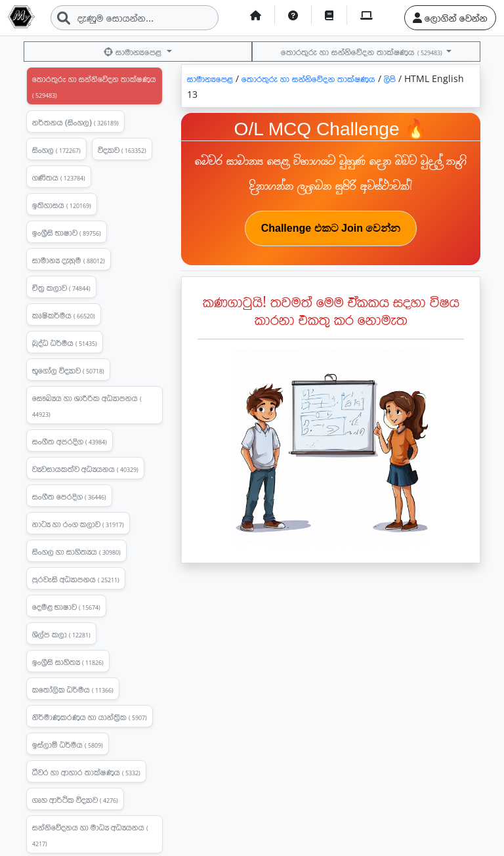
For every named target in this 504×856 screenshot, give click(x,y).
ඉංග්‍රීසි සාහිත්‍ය (68, 662)
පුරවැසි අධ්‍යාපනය (76, 579)
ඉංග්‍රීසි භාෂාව (67, 232)
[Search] (135, 18)
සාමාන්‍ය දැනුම (69, 260)
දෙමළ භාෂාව (66, 607)
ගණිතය (59, 177)
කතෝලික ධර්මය (73, 689)
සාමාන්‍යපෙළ (134, 52)
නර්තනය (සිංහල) (75, 122)
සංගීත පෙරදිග (69, 496)
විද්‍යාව (122, 150)
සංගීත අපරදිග (70, 441)
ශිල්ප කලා (61, 634)
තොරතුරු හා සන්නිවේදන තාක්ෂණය (362, 52)
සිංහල (56, 150)
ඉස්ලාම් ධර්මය (68, 744)
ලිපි (391, 78)
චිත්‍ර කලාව (61, 288)
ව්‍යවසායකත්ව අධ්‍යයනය (85, 469)
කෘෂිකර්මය (64, 315)
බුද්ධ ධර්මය (65, 343)
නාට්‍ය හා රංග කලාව (78, 524)
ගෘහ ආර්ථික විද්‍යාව (75, 800)
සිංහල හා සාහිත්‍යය (76, 551)
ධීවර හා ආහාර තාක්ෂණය (86, 772)
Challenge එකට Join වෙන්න (331, 228)
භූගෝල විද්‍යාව (68, 370)
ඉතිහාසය (62, 205)
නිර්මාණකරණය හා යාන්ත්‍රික (90, 717)
